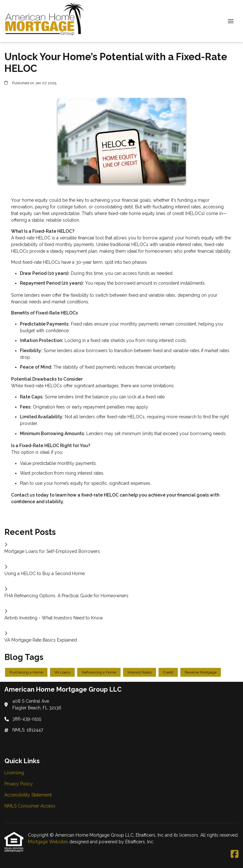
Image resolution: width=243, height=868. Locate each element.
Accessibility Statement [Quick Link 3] (28, 795)
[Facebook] (235, 854)
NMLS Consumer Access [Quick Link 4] (30, 806)
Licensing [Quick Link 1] (14, 773)
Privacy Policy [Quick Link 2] (19, 784)
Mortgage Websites (49, 842)
